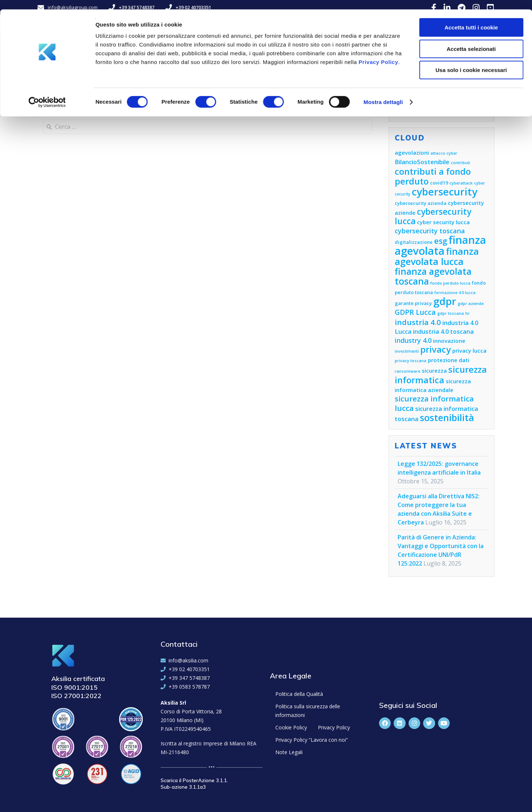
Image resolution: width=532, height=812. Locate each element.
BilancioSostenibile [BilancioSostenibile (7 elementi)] (422, 162)
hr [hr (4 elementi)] (468, 313)
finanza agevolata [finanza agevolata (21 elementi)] (440, 245)
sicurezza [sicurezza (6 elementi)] (434, 371)
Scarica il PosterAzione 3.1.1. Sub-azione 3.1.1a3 (194, 784)
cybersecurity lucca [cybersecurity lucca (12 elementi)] (433, 216)
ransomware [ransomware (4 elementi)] (407, 371)
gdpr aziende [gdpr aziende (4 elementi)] (471, 304)
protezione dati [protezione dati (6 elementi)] (449, 360)
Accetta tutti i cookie (471, 18)
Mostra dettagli (383, 93)
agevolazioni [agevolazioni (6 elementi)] (412, 153)
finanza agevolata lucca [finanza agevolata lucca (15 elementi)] (437, 256)
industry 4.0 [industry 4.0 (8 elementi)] (413, 340)
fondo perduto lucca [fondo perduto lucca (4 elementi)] (450, 283)
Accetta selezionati (471, 39)
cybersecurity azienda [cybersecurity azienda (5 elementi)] (421, 203)
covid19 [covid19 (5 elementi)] (439, 183)
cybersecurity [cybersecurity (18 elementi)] (445, 192)
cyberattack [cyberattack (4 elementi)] (461, 183)
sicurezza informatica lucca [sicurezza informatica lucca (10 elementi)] (434, 403)
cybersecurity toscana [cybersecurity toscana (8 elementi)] (430, 231)
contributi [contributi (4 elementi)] (460, 163)
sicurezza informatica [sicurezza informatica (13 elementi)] (441, 375)
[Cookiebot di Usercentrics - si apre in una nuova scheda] (47, 93)
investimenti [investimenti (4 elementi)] (407, 351)
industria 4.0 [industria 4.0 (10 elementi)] (418, 322)
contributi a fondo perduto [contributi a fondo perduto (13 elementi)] (433, 176)
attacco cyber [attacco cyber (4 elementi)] (444, 153)
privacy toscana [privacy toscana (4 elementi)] (411, 361)
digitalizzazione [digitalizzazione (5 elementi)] (414, 242)
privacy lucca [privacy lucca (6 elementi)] (469, 350)
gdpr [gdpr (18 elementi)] (445, 301)
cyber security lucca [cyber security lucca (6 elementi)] (443, 222)
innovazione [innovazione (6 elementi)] (449, 341)
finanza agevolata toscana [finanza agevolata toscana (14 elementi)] (433, 276)
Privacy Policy (379, 53)
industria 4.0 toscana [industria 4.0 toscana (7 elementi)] (443, 331)
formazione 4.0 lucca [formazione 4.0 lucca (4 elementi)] (455, 293)
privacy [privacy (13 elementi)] (436, 349)
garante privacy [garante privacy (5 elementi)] (413, 303)
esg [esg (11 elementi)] (441, 241)
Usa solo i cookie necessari (471, 61)
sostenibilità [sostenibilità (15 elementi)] (447, 417)
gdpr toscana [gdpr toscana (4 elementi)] (451, 313)
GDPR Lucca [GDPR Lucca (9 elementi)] (415, 312)
